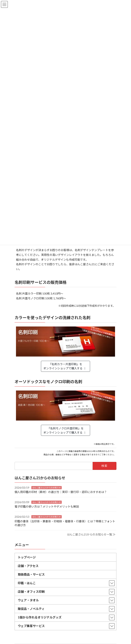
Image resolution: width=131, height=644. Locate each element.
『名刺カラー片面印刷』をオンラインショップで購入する (65, 366)
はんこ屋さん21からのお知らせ (47, 487)
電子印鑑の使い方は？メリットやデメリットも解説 (47, 506)
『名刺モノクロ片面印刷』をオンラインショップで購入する (65, 430)
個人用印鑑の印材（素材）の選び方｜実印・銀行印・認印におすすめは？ (61, 492)
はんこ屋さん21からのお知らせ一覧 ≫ (91, 534)
